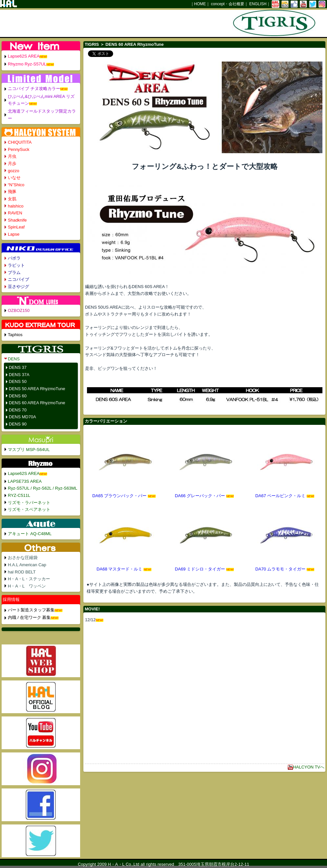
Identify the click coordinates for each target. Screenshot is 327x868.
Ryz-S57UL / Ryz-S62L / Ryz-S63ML (43, 488)
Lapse (14, 234)
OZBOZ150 (19, 310)
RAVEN (15, 213)
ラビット (16, 265)
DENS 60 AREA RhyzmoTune (37, 403)
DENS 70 (18, 410)
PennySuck (19, 149)
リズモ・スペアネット (29, 509)
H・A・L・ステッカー (29, 579)
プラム (14, 272)
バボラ (14, 258)
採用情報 (11, 599)
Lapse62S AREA (24, 56)
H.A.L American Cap (27, 565)
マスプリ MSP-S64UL (29, 450)
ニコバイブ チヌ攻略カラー (34, 89)
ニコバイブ (18, 279)
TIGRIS (92, 44)
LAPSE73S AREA (25, 481)
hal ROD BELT (22, 572)
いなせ (14, 178)
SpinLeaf (16, 227)
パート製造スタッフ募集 (31, 610)
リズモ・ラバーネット (29, 503)
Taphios (15, 335)
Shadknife (17, 220)
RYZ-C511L (19, 495)
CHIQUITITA (20, 142)
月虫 (12, 156)
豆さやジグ (18, 287)
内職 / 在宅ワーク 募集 (29, 617)
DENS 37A (19, 375)
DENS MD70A (22, 417)
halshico (16, 206)
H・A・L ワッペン (27, 586)
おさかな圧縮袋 (23, 558)
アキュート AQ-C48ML (30, 534)
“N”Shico (16, 185)
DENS (14, 359)
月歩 (12, 163)
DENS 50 (18, 381)
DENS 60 (18, 396)
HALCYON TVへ (306, 767)
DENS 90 (18, 424)
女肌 (12, 199)
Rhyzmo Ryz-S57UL (27, 64)
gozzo (14, 171)
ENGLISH (258, 4)
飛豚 (12, 192)
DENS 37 (18, 367)
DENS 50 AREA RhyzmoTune (37, 389)
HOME (200, 4)
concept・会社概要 (228, 4)
